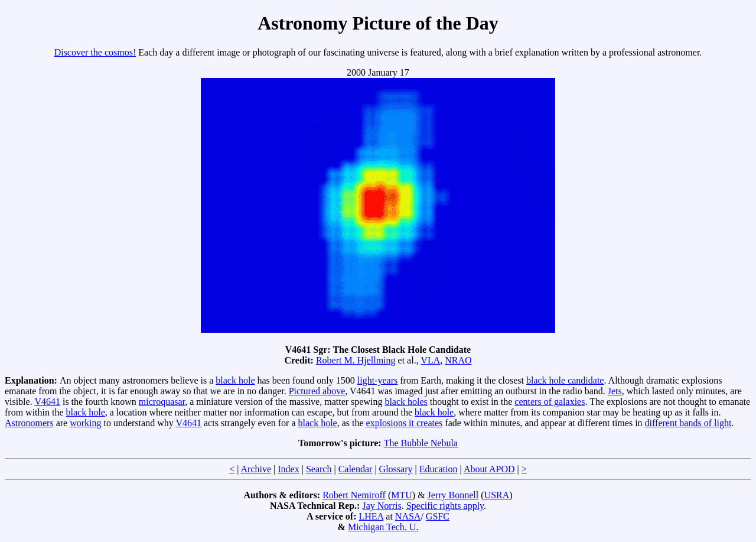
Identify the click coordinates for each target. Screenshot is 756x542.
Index (288, 469)
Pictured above (317, 391)
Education (439, 469)
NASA (408, 516)
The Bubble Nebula (421, 443)
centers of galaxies (550, 402)
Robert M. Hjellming (356, 360)
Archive (256, 469)
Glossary (396, 469)
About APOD (489, 469)
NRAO (458, 360)
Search (319, 469)
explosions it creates (405, 423)
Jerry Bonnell (453, 495)
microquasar (162, 402)
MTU (402, 495)
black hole (235, 380)
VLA (430, 360)
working (85, 423)
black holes (406, 402)
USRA (497, 495)
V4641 (47, 402)
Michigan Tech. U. (383, 527)
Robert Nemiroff (354, 495)
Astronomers (29, 423)
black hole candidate (565, 380)
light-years (377, 380)
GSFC (438, 516)
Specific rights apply (445, 506)
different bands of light (688, 423)
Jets (615, 391)
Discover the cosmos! (95, 52)
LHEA (372, 516)
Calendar (356, 469)
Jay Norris (382, 506)
